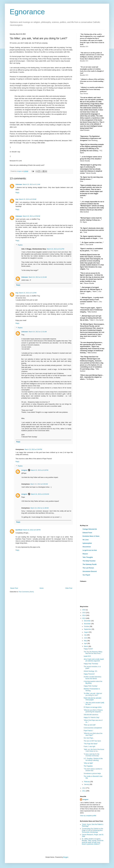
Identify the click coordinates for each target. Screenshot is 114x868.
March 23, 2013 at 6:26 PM (40, 470)
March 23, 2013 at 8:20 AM (28, 199)
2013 (84, 618)
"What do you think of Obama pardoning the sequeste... (93, 711)
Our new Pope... (89, 738)
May (86, 641)
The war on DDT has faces (92, 741)
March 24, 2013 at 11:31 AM (38, 277)
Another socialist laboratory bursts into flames (92, 678)
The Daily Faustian (89, 561)
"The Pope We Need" (91, 744)
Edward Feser (87, 533)
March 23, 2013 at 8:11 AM (31, 184)
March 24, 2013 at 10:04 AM (40, 494)
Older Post (69, 588)
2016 (84, 610)
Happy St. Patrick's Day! (92, 717)
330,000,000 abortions (91, 715)
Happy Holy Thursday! (91, 664)
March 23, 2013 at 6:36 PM (32, 530)
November (88, 624)
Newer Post (14, 588)
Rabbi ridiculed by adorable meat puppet (92, 699)
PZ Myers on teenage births (93, 707)
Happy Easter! (88, 649)
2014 (84, 615)
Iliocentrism (87, 547)
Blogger (66, 857)
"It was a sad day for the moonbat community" (92, 755)
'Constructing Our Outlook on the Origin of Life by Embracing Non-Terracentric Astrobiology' (92, 830)
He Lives (86, 540)
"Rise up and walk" (90, 725)
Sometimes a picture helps (92, 773)
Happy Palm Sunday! (91, 686)
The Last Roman (88, 568)
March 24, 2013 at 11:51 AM (38, 332)
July (86, 635)
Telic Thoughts (88, 557)
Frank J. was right (89, 746)
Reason (85, 554)
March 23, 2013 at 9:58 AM (31, 216)
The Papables (88, 766)
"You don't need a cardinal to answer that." (93, 770)
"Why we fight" (88, 763)
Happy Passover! (89, 674)
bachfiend (19, 530)
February (87, 782)
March (86, 646)
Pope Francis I (88, 731)
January (87, 784)
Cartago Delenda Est (90, 529)
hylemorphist (87, 543)
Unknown (19, 184)
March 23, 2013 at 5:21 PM (55, 249)
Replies (20, 245)
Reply (17, 193)
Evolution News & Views (91, 536)
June (86, 638)
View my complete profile (88, 816)
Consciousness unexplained (93, 728)
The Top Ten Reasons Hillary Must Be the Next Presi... (93, 653)
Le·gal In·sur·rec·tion (90, 550)
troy (17, 199)
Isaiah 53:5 (87, 656)
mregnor (24, 470)
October (87, 626)
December (88, 621)
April (86, 643)
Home (42, 588)
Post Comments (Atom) (26, 592)
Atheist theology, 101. (91, 671)
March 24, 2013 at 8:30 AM (39, 484)
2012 (84, 788)
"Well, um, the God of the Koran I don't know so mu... (94, 750)
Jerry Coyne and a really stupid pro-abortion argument (94, 660)
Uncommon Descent (90, 571)
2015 (84, 613)
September (88, 629)
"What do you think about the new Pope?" (93, 734)
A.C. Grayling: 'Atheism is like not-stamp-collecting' (93, 759)
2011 (84, 791)
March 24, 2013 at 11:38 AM (39, 508)
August (87, 632)
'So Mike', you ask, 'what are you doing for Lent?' (93, 694)
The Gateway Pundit (90, 564)
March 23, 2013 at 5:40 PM (33, 449)
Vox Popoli (86, 575)
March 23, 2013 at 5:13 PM (28, 293)
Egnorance (27, 12)
